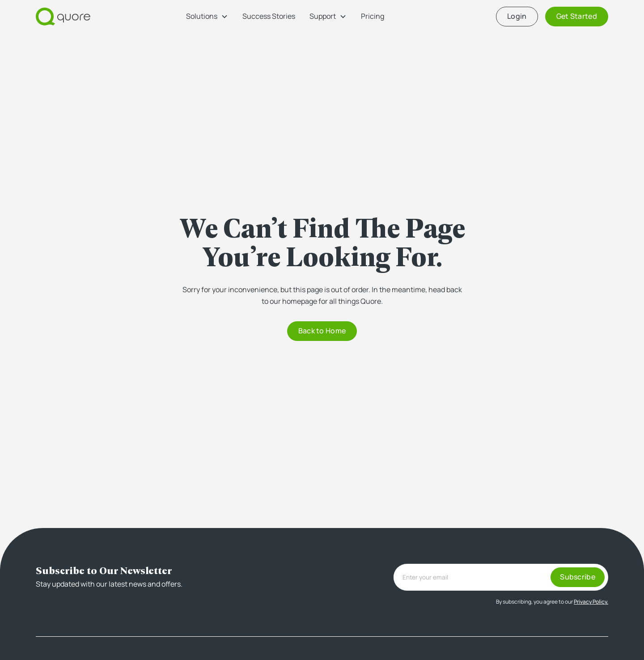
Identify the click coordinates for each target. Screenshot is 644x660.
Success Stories (269, 16)
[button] (207, 17)
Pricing (373, 16)
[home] (63, 17)
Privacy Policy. (591, 602)
